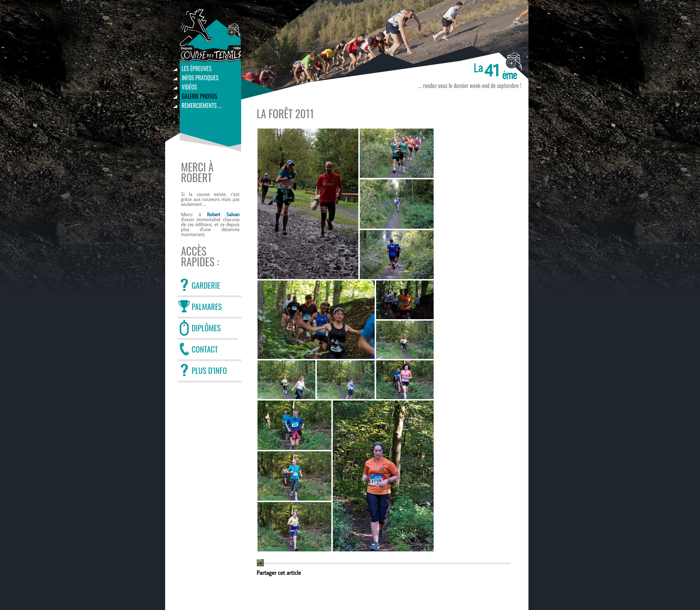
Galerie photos (200, 96)
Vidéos (189, 87)
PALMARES (207, 306)
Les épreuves (197, 69)
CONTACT (205, 349)
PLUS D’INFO (209, 370)
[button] (260, 563)
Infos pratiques (200, 78)
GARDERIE (206, 285)
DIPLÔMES (206, 328)
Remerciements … (202, 105)
